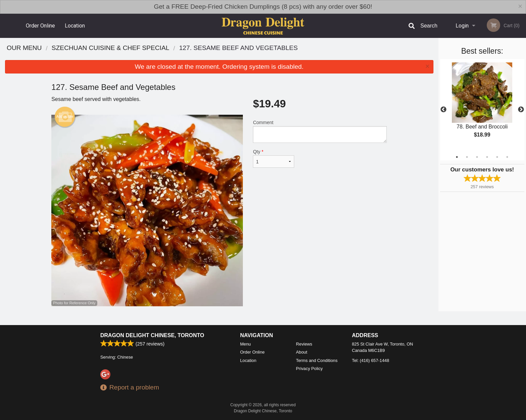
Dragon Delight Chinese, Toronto (152, 335)
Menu (246, 344)
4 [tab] (487, 157)
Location (75, 26)
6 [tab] (507, 157)
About (301, 352)
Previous (443, 110)
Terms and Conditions (317, 360)
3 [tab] (477, 157)
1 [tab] (457, 157)
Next (521, 110)
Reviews (304, 344)
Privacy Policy (309, 369)
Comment (320, 131)
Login (462, 26)
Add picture (65, 117)
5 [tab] (497, 157)
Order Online (40, 26)
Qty (273, 158)
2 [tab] (467, 157)
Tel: (371, 360)
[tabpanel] (482, 106)
